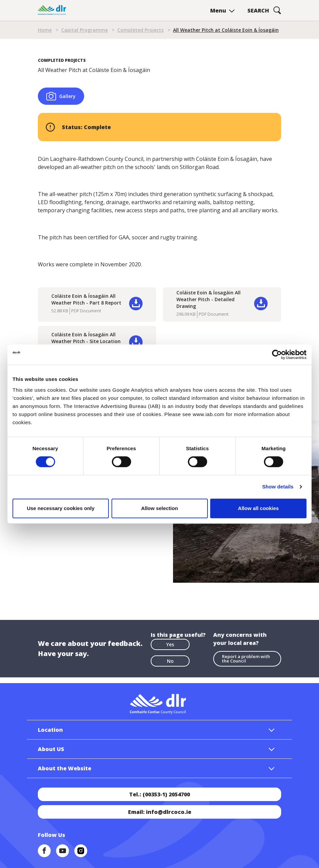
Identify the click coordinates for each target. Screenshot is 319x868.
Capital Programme (84, 30)
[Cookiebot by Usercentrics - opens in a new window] (277, 355)
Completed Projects (140, 30)
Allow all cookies (258, 508)
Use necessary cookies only (60, 508)
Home (45, 30)
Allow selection (159, 508)
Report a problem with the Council (246, 659)
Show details (278, 487)
